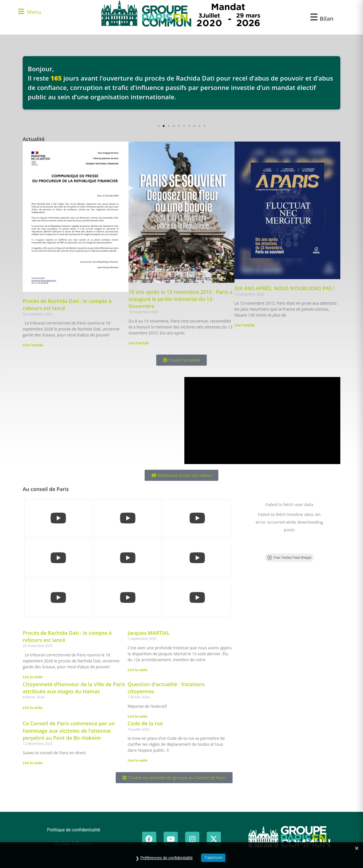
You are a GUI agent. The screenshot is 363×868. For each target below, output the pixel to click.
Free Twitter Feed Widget (289, 532)
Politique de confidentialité (74, 830)
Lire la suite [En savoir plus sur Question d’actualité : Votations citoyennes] (138, 716)
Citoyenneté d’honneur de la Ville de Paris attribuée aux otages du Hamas (74, 688)
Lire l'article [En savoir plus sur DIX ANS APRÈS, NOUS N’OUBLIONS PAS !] (245, 325)
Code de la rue (145, 723)
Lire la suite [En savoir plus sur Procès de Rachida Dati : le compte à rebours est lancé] (33, 677)
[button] (159, 126)
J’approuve (213, 857)
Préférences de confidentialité (166, 858)
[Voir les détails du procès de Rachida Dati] (181, 83)
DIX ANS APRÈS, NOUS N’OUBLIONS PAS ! (285, 288)
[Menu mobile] (30, 12)
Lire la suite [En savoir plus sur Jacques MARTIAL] (138, 670)
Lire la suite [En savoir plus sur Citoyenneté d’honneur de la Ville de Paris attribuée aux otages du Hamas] (33, 708)
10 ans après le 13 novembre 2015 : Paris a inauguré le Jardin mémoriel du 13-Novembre (180, 299)
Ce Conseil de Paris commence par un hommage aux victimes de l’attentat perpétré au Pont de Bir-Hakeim (69, 730)
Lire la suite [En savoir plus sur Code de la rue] (138, 760)
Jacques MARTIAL (149, 633)
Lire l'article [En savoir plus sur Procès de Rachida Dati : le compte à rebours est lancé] (33, 345)
